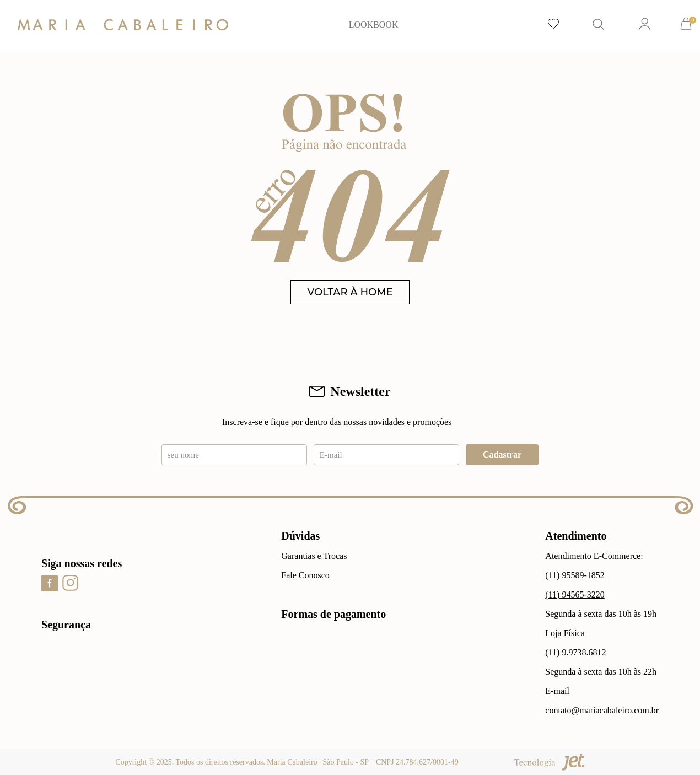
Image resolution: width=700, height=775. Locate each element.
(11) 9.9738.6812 (575, 652)
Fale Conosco (305, 575)
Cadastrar (502, 454)
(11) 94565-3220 (575, 594)
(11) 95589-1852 (575, 575)
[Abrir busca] (599, 25)
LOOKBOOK (374, 25)
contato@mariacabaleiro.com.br (602, 710)
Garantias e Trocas (314, 556)
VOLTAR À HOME (350, 292)
